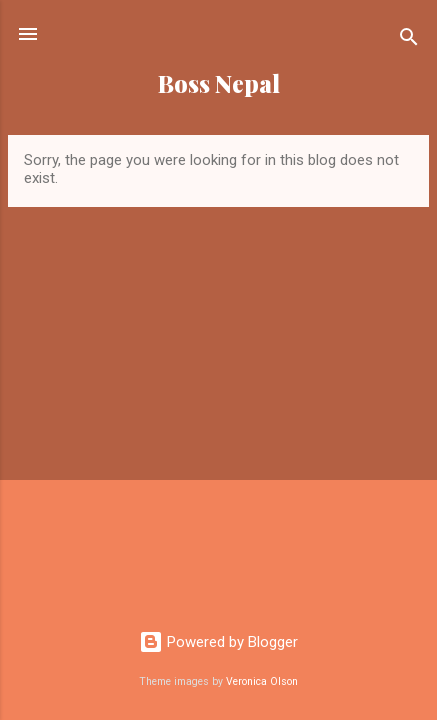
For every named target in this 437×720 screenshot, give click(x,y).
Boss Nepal (219, 83)
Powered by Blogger (218, 642)
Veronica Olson (262, 681)
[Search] (409, 40)
